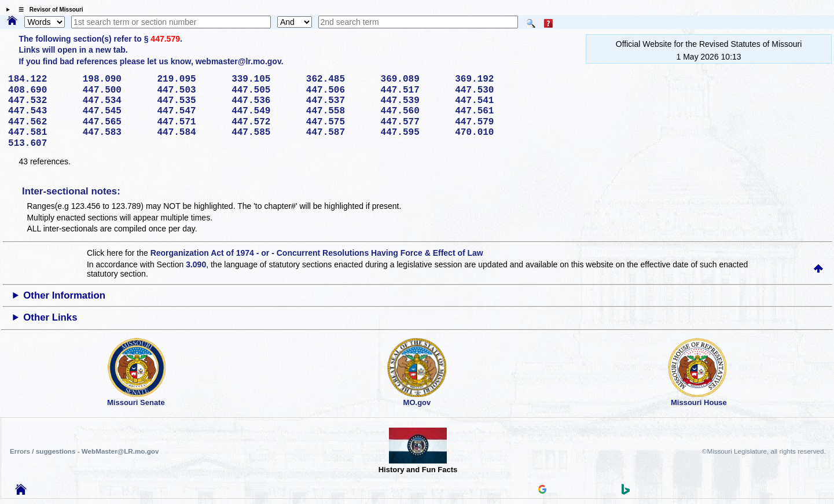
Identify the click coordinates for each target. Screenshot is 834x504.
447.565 (116, 122)
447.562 (41, 122)
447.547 (190, 111)
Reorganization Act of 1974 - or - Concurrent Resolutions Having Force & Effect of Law (317, 253)
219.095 (190, 79)
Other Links (50, 317)
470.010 (488, 133)
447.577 (414, 122)
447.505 (265, 90)
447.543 (41, 111)
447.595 (414, 133)
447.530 (488, 90)
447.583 (116, 133)
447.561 (488, 111)
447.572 (265, 122)
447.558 (339, 111)
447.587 (339, 133)
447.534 (116, 101)
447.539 (414, 101)
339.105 (265, 79)
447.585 (265, 133)
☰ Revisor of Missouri (48, 10)
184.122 (41, 79)
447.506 (339, 90)
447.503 (190, 90)
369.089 (414, 79)
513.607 (41, 144)
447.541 (488, 101)
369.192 (488, 79)
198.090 (116, 79)
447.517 (414, 90)
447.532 (41, 101)
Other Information (64, 295)
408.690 (41, 90)
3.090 (196, 264)
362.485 (339, 79)
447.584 (190, 133)
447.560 (414, 111)
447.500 (116, 90)
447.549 (265, 111)
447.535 (190, 101)
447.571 (190, 122)
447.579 (165, 39)
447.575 (339, 122)
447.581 (41, 133)
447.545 (116, 111)
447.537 (339, 101)
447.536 (265, 101)
